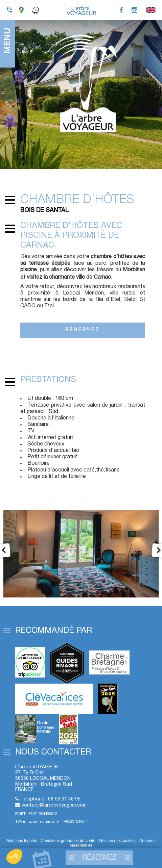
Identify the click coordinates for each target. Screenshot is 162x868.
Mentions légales (22, 841)
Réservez (83, 330)
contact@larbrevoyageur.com (54, 805)
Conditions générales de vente (68, 841)
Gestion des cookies (118, 841)
